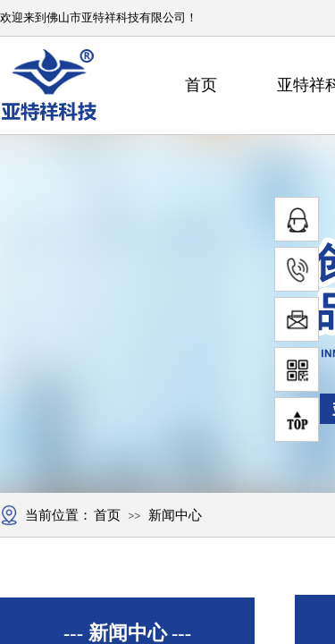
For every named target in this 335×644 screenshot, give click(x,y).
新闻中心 (175, 515)
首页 (201, 85)
